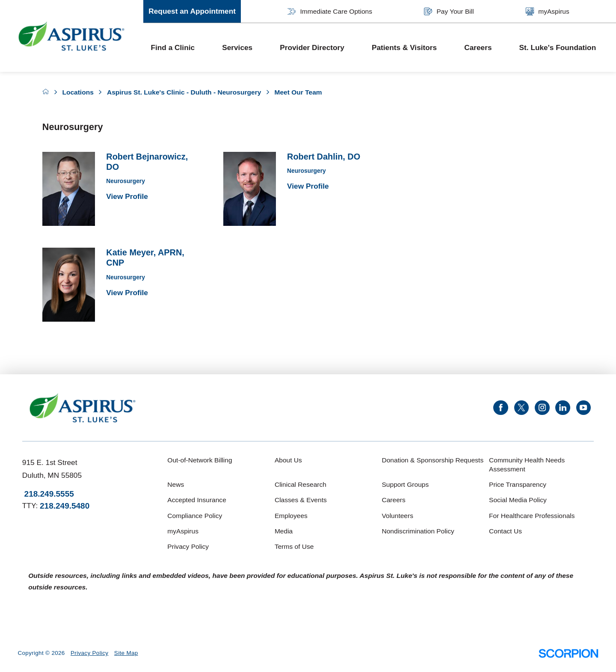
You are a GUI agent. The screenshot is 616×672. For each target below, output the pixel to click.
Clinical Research (301, 484)
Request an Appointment (192, 11)
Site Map (126, 653)
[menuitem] (179, 47)
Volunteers (397, 516)
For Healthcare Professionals (532, 516)
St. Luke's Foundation (558, 47)
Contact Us (505, 531)
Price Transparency (518, 484)
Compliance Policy (195, 516)
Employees (291, 516)
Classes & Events (301, 500)
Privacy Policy (188, 546)
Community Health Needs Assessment (527, 465)
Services (237, 47)
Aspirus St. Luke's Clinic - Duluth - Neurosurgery (184, 92)
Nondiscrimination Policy (418, 531)
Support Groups (405, 484)
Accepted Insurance (197, 500)
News (176, 484)
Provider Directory (312, 47)
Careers (478, 47)
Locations (78, 92)
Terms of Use (294, 546)
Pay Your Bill (449, 11)
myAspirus (548, 11)
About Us (288, 460)
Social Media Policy (518, 500)
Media (284, 531)
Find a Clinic (173, 47)
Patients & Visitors (404, 47)
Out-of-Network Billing (200, 460)
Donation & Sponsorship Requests (432, 460)
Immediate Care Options (330, 11)
